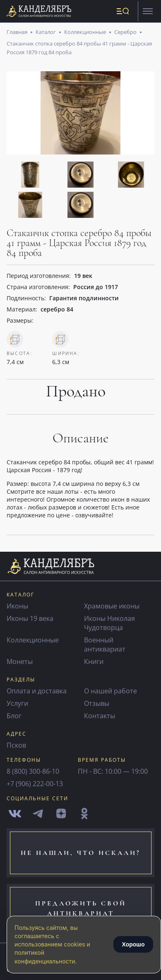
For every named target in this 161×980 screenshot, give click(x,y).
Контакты (100, 716)
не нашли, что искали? (80, 853)
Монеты (20, 661)
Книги (94, 661)
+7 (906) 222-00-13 (35, 784)
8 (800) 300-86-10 (33, 771)
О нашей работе (111, 691)
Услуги (17, 703)
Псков (16, 745)
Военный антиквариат (105, 644)
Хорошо (133, 944)
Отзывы (97, 703)
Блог (14, 716)
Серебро (125, 32)
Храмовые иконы (112, 606)
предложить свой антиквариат (81, 908)
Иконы (17, 606)
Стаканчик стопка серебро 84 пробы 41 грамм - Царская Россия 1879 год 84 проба (79, 48)
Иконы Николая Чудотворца (109, 623)
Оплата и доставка (37, 691)
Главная (17, 32)
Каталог (46, 32)
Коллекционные (85, 32)
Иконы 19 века (30, 618)
